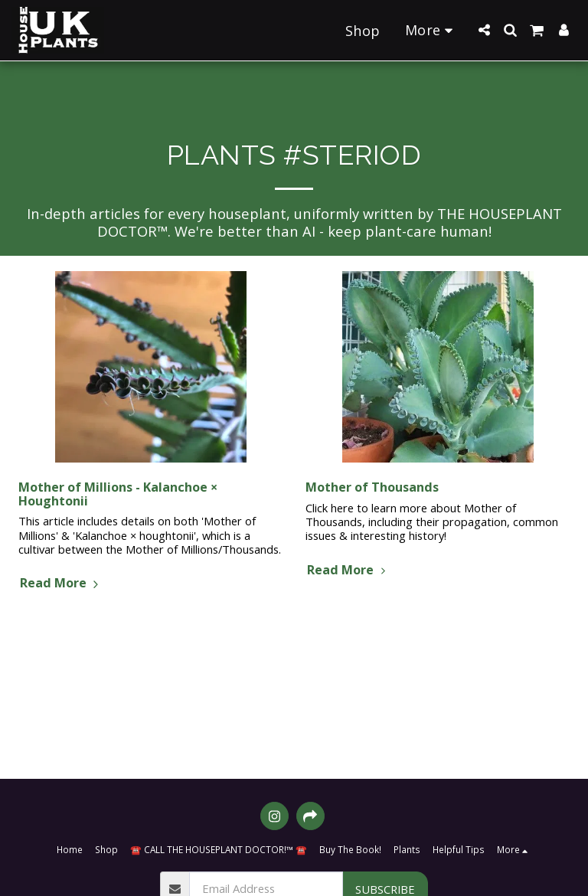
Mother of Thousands (372, 487)
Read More (61, 583)
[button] (484, 30)
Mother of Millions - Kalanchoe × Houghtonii (118, 494)
